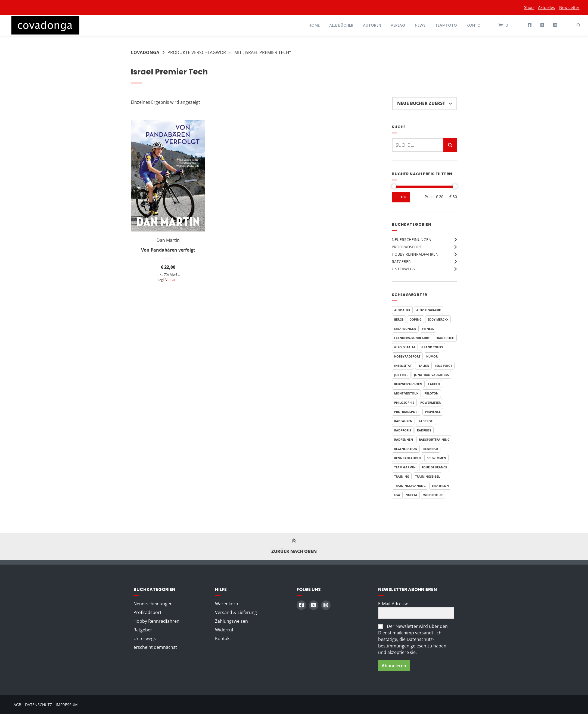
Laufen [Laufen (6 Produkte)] (434, 384)
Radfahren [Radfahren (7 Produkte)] (403, 421)
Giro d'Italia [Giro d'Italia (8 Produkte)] (405, 347)
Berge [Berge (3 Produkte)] (399, 319)
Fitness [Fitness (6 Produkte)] (428, 329)
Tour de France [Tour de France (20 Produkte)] (434, 467)
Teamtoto (446, 25)
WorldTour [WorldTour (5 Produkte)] (433, 495)
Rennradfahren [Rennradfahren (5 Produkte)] (407, 458)
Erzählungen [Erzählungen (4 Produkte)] (405, 329)
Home (314, 25)
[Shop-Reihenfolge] (425, 104)
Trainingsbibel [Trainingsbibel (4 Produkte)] (427, 476)
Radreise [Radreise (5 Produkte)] (424, 430)
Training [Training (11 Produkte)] (402, 476)
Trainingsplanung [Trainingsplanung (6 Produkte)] (410, 486)
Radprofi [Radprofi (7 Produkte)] (426, 421)
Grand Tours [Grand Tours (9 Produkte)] (432, 347)
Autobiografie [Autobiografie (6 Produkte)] (428, 310)
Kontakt (223, 638)
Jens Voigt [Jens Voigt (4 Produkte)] (444, 366)
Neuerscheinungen (412, 239)
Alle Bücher (341, 25)
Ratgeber (401, 262)
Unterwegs (403, 269)
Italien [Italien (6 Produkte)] (423, 366)
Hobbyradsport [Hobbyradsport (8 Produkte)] (407, 356)
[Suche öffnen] (578, 25)
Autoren (372, 25)
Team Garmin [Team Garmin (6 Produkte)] (405, 467)
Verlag (398, 25)
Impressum (67, 705)
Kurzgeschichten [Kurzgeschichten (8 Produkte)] (408, 384)
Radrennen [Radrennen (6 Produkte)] (404, 439)
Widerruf (224, 630)
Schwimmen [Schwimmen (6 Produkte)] (436, 458)
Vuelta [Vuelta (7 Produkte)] (412, 495)
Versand (172, 280)
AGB (17, 705)
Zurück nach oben (294, 547)
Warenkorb (227, 604)
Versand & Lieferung (236, 612)
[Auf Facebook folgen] (530, 25)
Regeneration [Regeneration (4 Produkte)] (406, 449)
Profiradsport (407, 247)
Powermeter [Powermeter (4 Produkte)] (430, 403)
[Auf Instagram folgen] (555, 25)
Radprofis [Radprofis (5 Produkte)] (403, 430)
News (420, 25)
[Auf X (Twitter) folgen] (542, 25)
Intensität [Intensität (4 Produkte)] (403, 366)
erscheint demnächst (155, 647)
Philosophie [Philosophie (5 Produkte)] (404, 403)
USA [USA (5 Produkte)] (397, 495)
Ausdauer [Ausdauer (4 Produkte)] (402, 310)
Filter (401, 197)
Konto (474, 25)
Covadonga (145, 52)
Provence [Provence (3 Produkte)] (433, 412)
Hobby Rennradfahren (415, 254)
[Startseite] (45, 25)
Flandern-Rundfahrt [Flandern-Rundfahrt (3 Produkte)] (412, 338)
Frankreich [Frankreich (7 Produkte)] (445, 338)
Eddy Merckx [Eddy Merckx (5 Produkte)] (438, 319)
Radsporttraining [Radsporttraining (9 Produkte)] (434, 439)
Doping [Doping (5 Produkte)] (416, 319)
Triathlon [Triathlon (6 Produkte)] (440, 486)
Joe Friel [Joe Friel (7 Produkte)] (401, 375)
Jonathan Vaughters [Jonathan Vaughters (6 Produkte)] (431, 375)
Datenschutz (38, 705)
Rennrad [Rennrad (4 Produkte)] (431, 449)
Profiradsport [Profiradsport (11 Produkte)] (407, 412)
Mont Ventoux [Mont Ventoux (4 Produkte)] (406, 393)
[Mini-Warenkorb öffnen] (503, 25)
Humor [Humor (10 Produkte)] (432, 356)
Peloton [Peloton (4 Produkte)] (431, 393)
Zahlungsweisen (231, 621)
